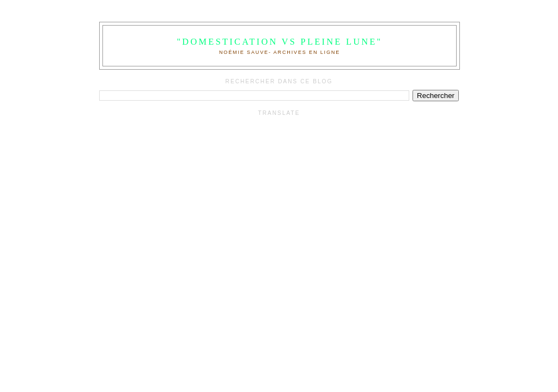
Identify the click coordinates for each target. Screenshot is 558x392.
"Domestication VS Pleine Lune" (279, 42)
